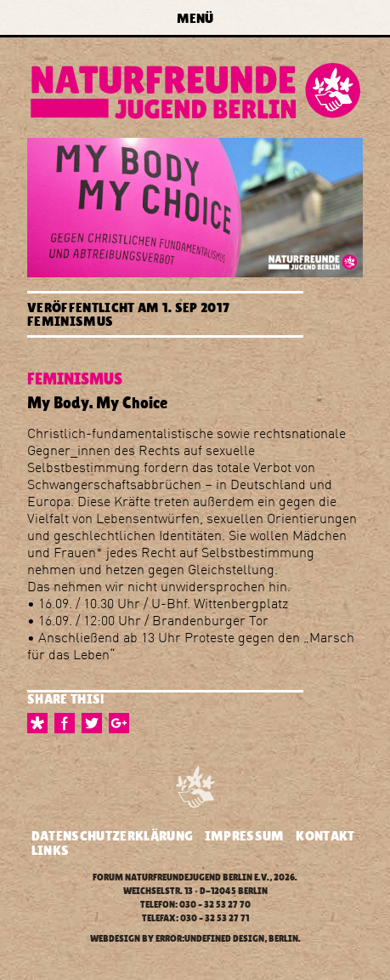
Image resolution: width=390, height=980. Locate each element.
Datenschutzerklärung (112, 836)
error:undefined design (210, 939)
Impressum (245, 836)
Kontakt (325, 836)
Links (51, 850)
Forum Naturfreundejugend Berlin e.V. (181, 877)
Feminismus (70, 321)
